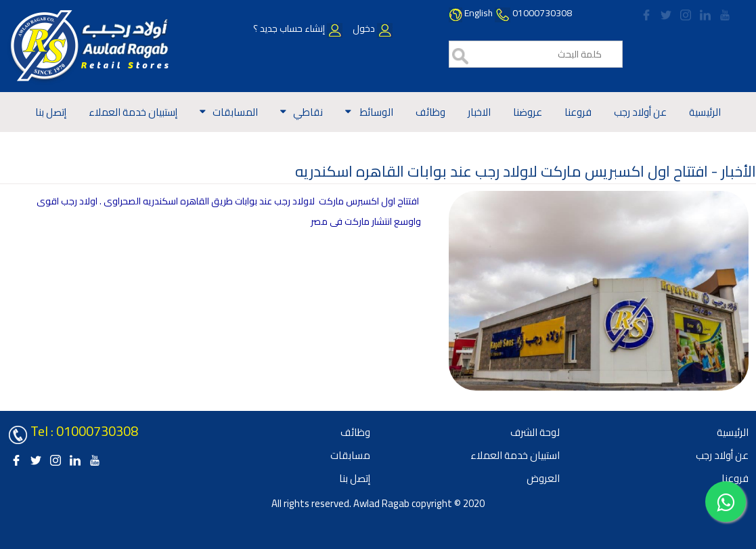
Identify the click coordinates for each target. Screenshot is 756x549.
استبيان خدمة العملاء (515, 455)
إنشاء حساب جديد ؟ (298, 28)
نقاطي (308, 112)
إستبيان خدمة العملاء (133, 112)
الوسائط (376, 112)
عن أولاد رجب (640, 112)
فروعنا (578, 112)
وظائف (430, 112)
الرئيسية (705, 112)
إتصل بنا (51, 112)
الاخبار (479, 112)
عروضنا (528, 112)
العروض (543, 478)
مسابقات (350, 455)
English (479, 13)
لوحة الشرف (535, 432)
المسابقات (235, 112)
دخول (372, 28)
